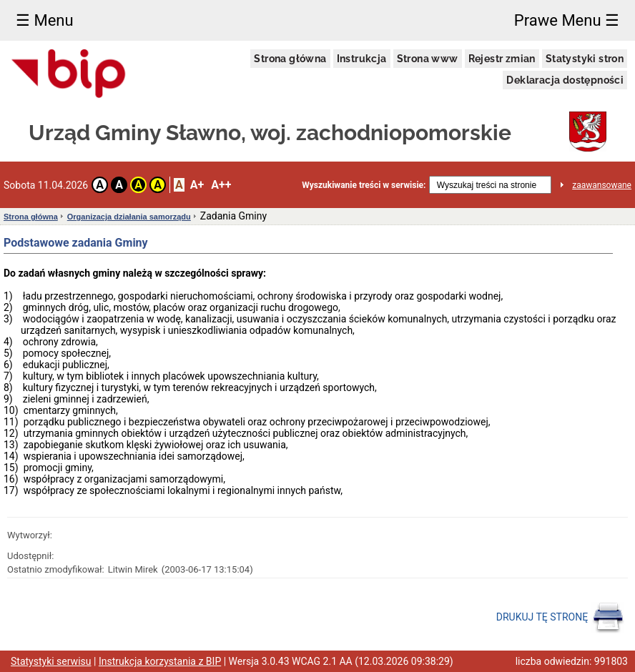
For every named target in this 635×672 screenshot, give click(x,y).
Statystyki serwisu (51, 661)
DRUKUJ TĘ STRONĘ (560, 618)
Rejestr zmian (502, 59)
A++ (221, 185)
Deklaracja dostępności (565, 80)
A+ (197, 185)
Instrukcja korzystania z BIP (160, 661)
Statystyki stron (585, 59)
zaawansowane (602, 185)
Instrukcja (362, 59)
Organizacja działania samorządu (129, 217)
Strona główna (290, 59)
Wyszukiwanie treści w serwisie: (364, 185)
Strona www (428, 59)
